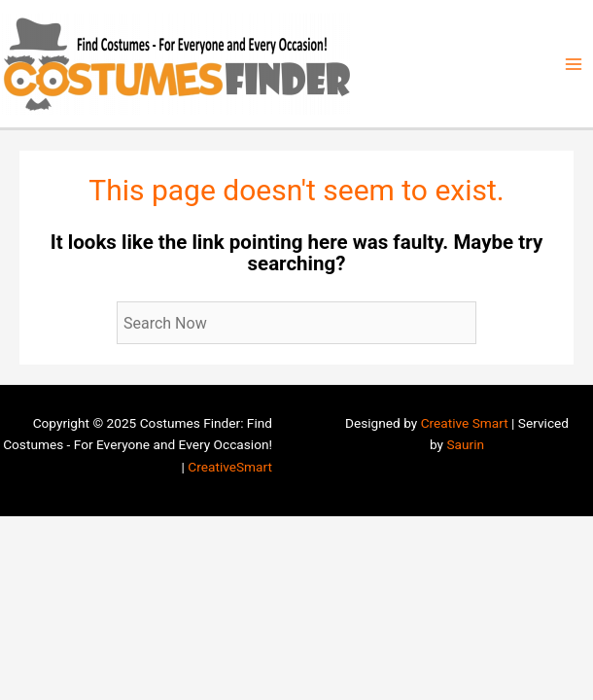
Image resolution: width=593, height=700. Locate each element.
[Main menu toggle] (574, 64)
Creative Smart (465, 423)
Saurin (465, 444)
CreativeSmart (230, 467)
